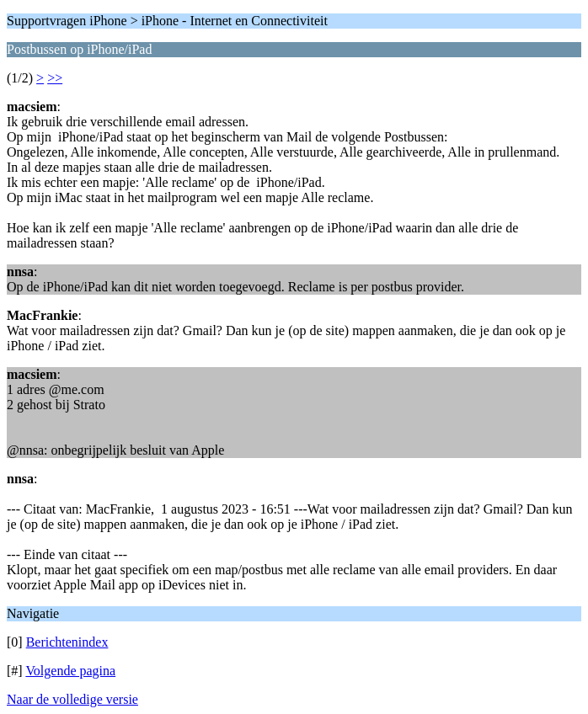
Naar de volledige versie (72, 699)
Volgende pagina (70, 671)
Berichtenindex (67, 642)
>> (55, 78)
